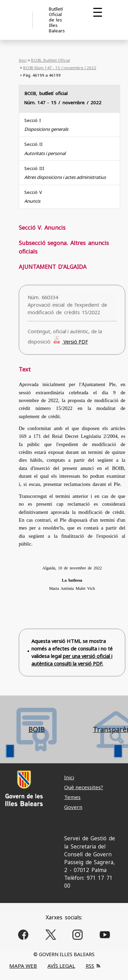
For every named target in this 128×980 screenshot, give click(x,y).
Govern (73, 807)
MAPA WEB (23, 966)
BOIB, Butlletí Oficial (51, 60)
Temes (72, 797)
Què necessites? (84, 787)
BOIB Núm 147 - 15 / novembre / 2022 (60, 68)
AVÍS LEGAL (61, 966)
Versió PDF (75, 342)
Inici (23, 60)
